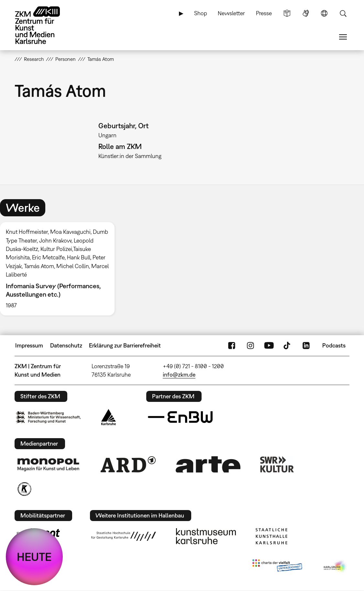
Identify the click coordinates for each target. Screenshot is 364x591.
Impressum (29, 345)
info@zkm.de (179, 375)
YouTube (269, 346)
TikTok (288, 346)
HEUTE (34, 557)
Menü (343, 37)
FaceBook (232, 346)
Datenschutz (66, 345)
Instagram (250, 346)
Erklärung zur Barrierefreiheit (125, 345)
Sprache (324, 13)
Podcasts (334, 345)
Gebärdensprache (306, 13)
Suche (343, 13)
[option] (60, 269)
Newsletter (231, 13)
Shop (201, 13)
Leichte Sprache (287, 13)
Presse (264, 13)
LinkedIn (306, 346)
